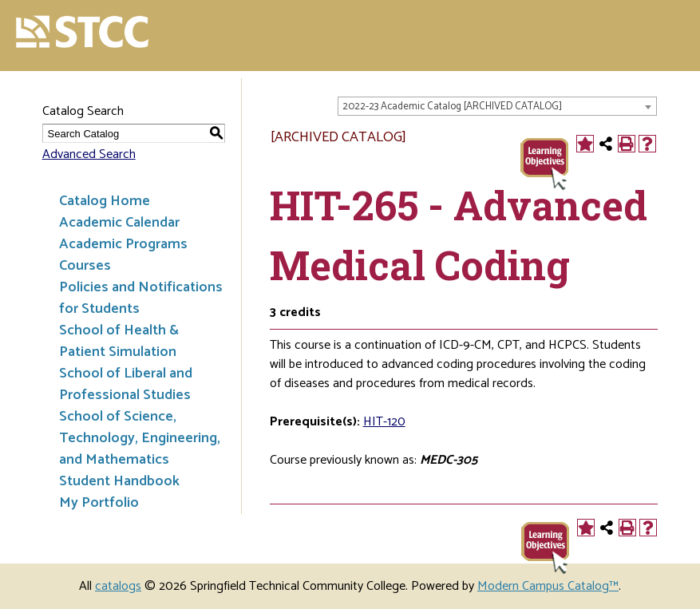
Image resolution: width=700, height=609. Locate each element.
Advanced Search (89, 154)
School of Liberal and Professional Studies (126, 384)
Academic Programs (123, 244)
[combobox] (497, 106)
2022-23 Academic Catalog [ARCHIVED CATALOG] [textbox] (452, 107)
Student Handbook (119, 481)
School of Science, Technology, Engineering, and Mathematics (140, 438)
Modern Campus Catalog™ (548, 586)
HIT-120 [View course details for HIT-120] (384, 422)
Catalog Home (105, 201)
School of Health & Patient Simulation (119, 341)
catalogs (118, 586)
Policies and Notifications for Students (141, 298)
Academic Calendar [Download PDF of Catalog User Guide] (119, 223)
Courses (85, 266)
